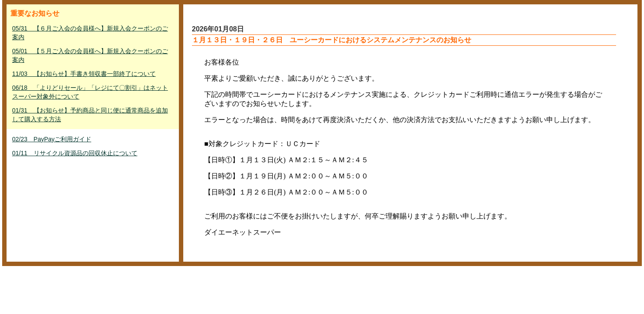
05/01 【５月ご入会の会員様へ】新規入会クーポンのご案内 (90, 55)
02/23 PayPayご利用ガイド (52, 139)
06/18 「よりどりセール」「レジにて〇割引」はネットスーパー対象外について (90, 92)
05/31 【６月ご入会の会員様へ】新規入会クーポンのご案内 (90, 33)
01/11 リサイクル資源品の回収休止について (75, 153)
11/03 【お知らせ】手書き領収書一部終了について (84, 74)
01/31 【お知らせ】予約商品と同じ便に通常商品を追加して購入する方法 (90, 115)
